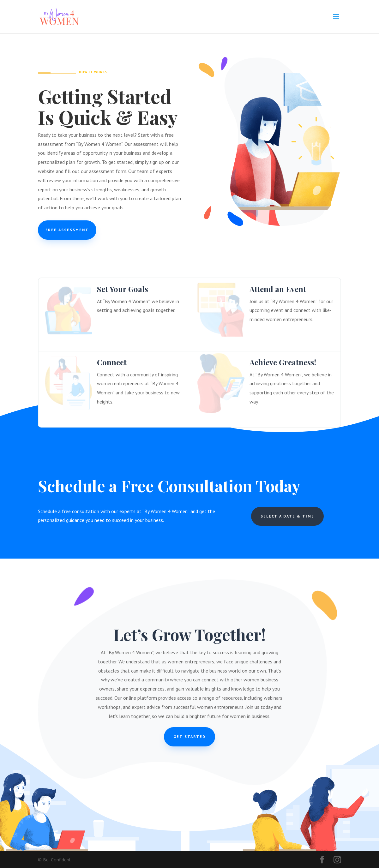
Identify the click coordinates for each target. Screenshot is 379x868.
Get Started (189, 736)
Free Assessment (67, 230)
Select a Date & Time (287, 516)
